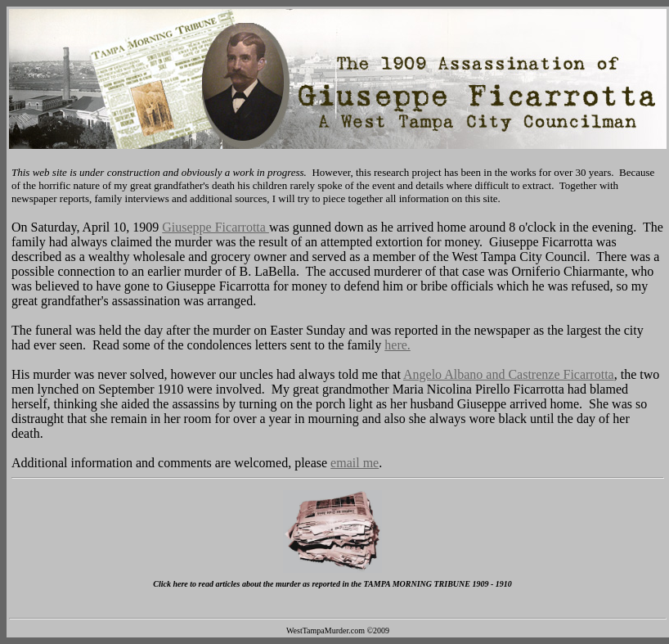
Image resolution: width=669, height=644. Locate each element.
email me (355, 463)
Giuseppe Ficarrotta (216, 227)
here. (397, 345)
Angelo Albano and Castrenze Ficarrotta (509, 374)
